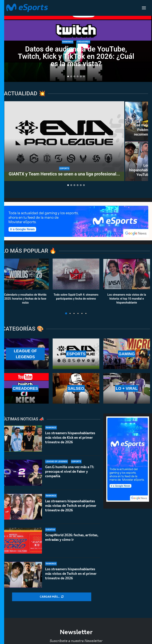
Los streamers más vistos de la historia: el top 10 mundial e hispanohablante (127, 299)
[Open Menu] (144, 8)
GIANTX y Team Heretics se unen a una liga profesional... (64, 174)
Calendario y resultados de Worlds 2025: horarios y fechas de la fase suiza (25, 299)
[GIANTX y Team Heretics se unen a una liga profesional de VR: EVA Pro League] (64, 141)
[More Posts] (52, 597)
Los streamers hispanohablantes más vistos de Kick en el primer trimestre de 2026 (70, 438)
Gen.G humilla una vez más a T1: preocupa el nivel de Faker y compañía (70, 473)
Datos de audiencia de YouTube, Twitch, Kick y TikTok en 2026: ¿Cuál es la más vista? (76, 56)
